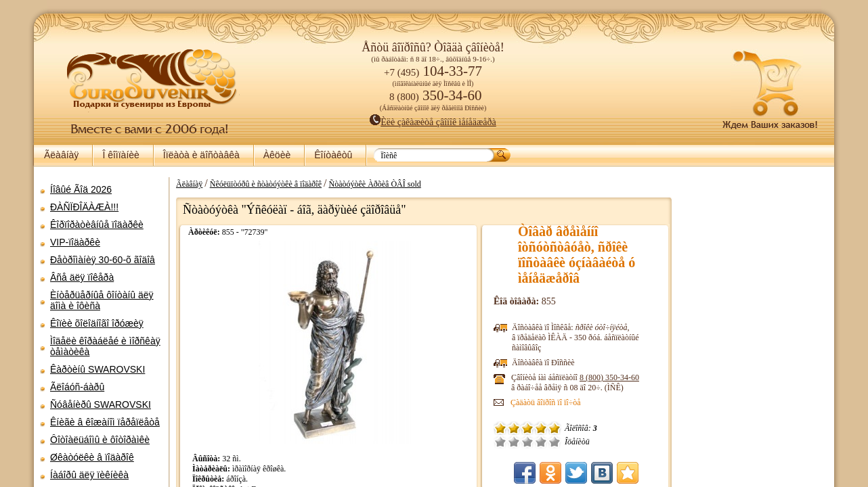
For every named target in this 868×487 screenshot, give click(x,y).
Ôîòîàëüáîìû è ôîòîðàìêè (100, 440)
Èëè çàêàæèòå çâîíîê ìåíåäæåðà (433, 122)
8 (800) (609, 377)
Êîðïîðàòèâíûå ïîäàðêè (97, 225)
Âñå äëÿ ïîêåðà (82, 277)
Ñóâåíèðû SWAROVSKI (101, 404)
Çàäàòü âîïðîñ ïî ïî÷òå (546, 402)
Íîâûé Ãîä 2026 (81, 189)
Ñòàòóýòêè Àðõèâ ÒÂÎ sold (374, 184)
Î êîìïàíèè (121, 155)
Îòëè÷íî (555, 442)
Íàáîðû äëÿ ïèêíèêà (89, 475)
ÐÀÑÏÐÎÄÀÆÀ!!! (84, 207)
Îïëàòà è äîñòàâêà (201, 155)
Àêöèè (277, 155)
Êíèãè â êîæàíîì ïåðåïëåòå (105, 422)
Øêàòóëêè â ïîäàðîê (92, 457)
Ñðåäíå (527, 442)
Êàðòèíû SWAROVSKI (97, 369)
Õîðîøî (541, 442)
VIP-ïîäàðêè (75, 242)
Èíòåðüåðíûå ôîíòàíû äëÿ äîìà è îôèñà (102, 300)
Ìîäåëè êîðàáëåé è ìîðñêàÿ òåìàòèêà (105, 346)
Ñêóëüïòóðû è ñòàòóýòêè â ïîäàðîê (266, 184)
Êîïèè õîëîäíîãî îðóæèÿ (97, 323)
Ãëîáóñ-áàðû (77, 387)
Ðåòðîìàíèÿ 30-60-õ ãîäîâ (103, 260)
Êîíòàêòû (333, 155)
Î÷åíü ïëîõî (500, 442)
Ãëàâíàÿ (61, 155)
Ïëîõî (514, 442)
